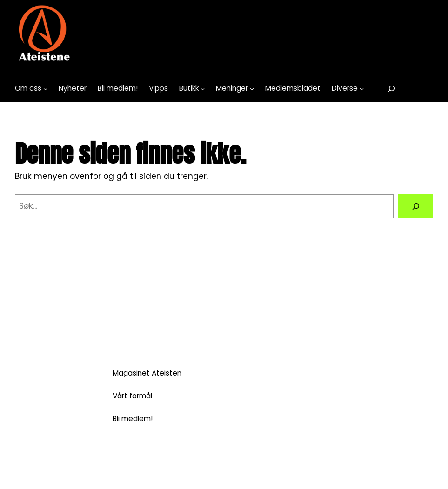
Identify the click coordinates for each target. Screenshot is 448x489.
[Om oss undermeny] (45, 89)
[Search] (416, 206)
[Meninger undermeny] (252, 89)
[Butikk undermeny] (203, 89)
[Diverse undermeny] (362, 89)
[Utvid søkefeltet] (391, 89)
